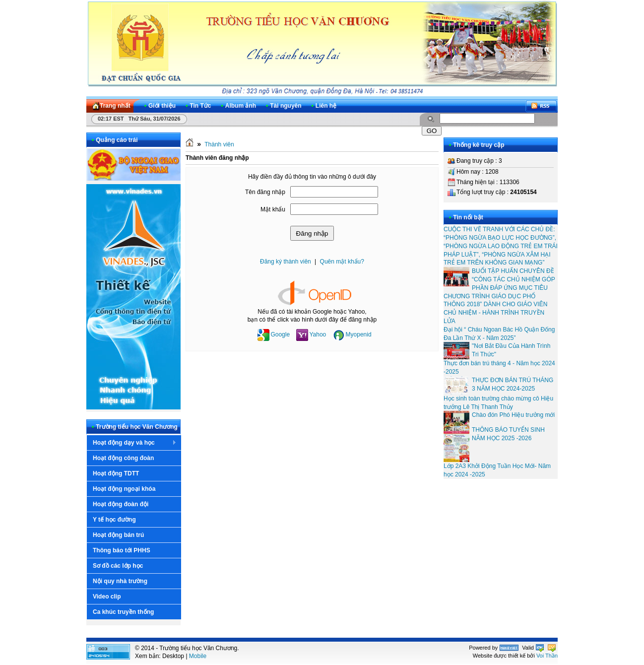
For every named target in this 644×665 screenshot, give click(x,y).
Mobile (198, 656)
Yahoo (311, 334)
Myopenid (352, 334)
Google (274, 334)
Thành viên (219, 144)
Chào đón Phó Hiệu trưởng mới (513, 415)
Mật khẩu (273, 209)
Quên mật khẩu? (342, 262)
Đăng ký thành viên (286, 262)
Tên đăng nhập (265, 192)
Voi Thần (547, 656)
